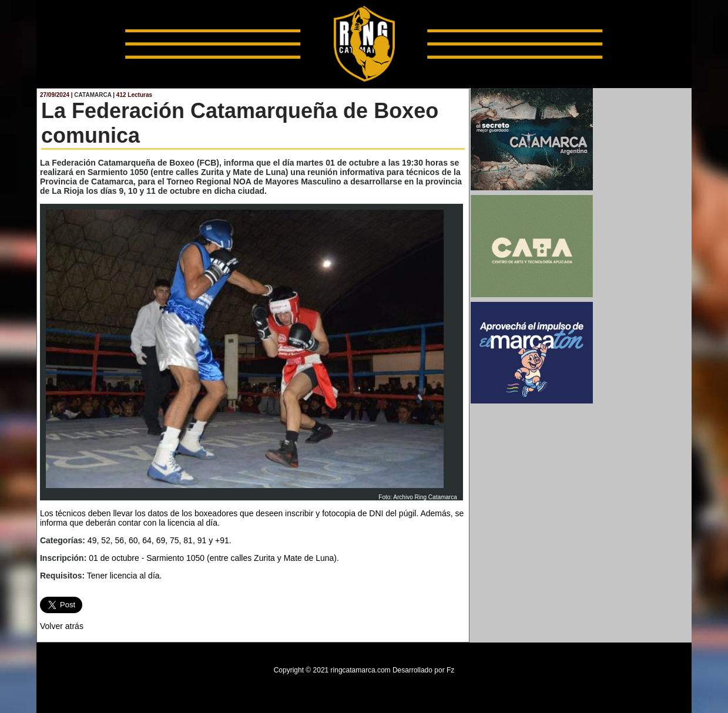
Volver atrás (62, 626)
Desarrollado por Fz (423, 670)
